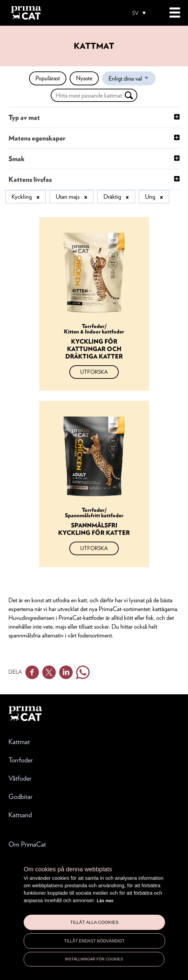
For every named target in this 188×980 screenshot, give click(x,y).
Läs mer (105, 901)
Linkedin (66, 672)
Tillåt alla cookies (94, 922)
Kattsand (20, 815)
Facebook (32, 672)
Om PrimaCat (27, 844)
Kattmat (19, 742)
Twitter (49, 672)
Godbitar (20, 797)
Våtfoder (20, 778)
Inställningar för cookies (94, 959)
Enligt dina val (132, 80)
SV (135, 13)
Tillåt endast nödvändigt (94, 941)
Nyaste (84, 78)
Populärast (48, 78)
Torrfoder (21, 760)
